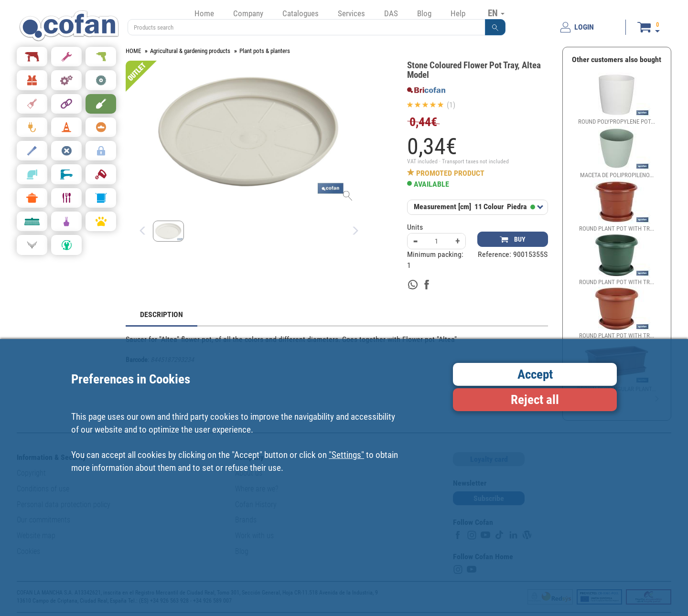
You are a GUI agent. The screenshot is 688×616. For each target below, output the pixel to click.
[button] (495, 27)
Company (248, 13)
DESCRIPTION (161, 314)
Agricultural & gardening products (190, 51)
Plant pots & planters (265, 51)
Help (458, 13)
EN (496, 13)
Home (204, 13)
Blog (424, 13)
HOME (133, 51)
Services (351, 13)
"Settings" (346, 455)
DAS (391, 13)
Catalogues (301, 13)
